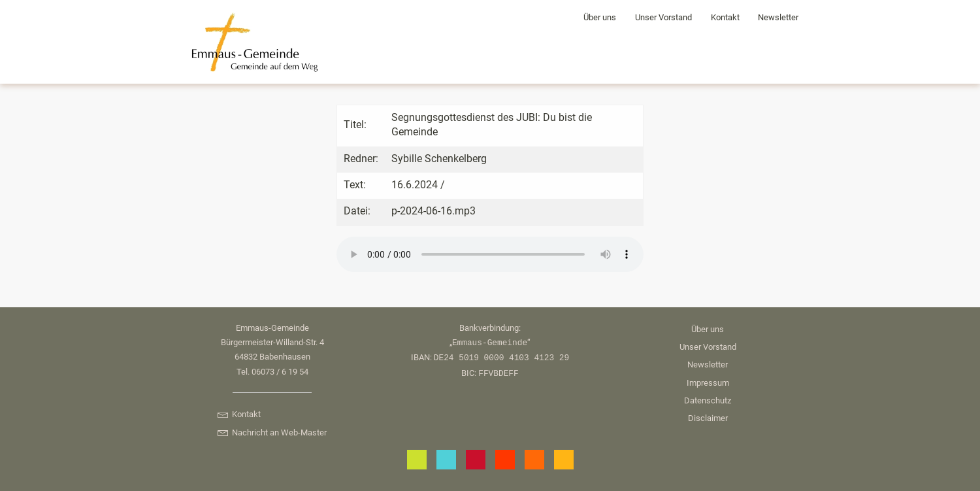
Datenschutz (708, 400)
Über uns (600, 17)
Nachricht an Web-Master (272, 432)
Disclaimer (708, 418)
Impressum (708, 383)
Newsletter (778, 17)
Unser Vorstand (663, 17)
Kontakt (725, 17)
